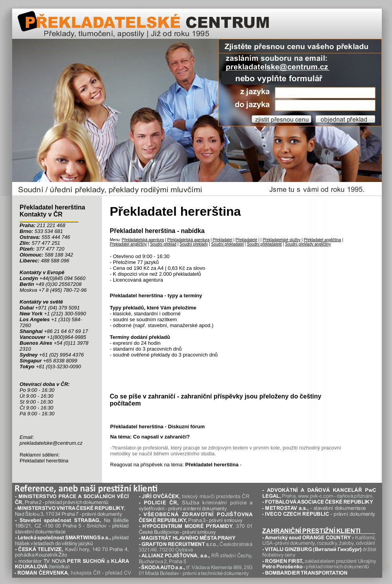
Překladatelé (247, 240)
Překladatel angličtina (322, 240)
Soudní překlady (194, 244)
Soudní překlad (163, 244)
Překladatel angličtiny (128, 244)
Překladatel (223, 240)
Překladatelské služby (282, 240)
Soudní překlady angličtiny (308, 244)
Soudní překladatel (228, 244)
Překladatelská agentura (143, 240)
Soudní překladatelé (264, 244)
